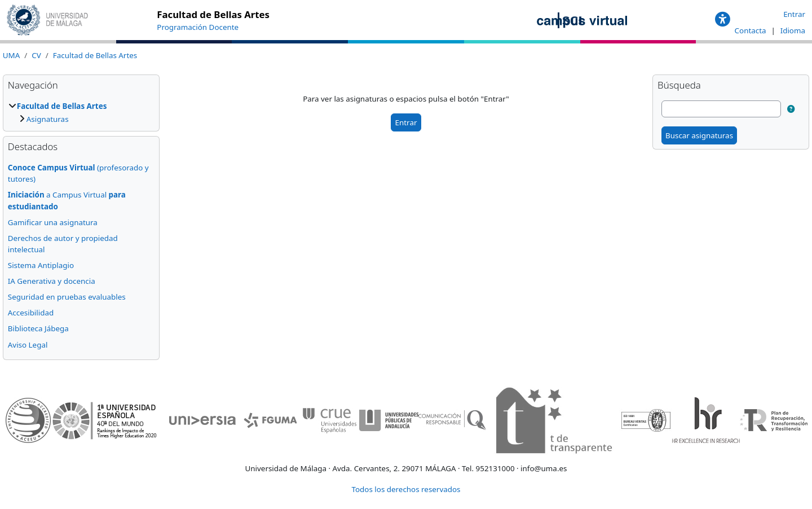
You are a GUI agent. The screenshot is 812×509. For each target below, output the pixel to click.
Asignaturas (48, 119)
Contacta (751, 30)
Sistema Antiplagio (41, 265)
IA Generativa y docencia (52, 281)
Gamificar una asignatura (53, 222)
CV (36, 55)
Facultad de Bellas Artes (95, 55)
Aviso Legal (28, 345)
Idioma (793, 30)
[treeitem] (81, 113)
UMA (12, 55)
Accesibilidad (31, 313)
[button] (723, 20)
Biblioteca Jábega (38, 328)
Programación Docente (198, 27)
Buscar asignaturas (699, 135)
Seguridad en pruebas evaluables (67, 297)
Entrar (794, 14)
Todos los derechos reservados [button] (406, 489)
